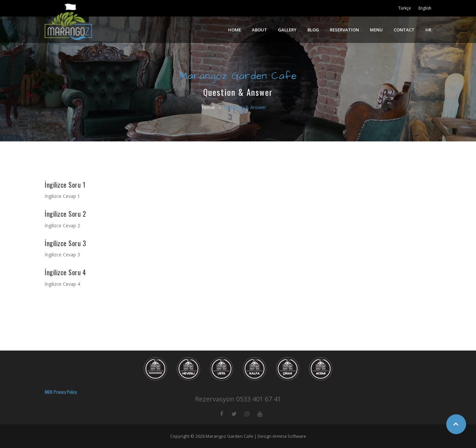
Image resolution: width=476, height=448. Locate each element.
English (425, 8)
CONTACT (404, 30)
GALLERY (287, 30)
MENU (376, 30)
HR (428, 30)
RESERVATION (344, 30)
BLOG (313, 30)
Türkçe (405, 8)
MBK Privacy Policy (61, 392)
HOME (235, 30)
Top (456, 424)
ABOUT (259, 30)
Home (208, 107)
